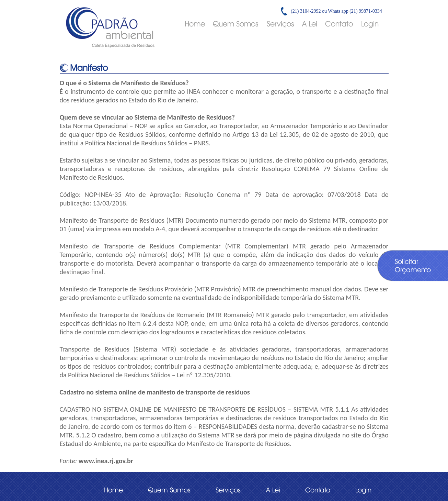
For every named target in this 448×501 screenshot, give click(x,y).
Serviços (280, 24)
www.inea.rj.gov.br (106, 461)
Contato (339, 24)
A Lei (310, 24)
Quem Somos (236, 24)
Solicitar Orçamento (413, 266)
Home (195, 24)
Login (370, 24)
